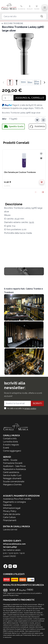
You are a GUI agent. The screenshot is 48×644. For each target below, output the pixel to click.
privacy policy (30, 408)
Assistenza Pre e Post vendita (17, 499)
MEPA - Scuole (10, 460)
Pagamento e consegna (14, 502)
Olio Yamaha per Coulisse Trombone (20, 172)
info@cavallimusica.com (14, 544)
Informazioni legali (12, 508)
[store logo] (9, 7)
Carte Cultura (9, 517)
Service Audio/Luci (12, 475)
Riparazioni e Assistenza (14, 469)
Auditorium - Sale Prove (14, 466)
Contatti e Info (10, 439)
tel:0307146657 (10, 547)
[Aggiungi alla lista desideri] (37, 120)
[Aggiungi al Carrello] (42, 182)
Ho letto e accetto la (22, 408)
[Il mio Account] (30, 8)
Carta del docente (12, 514)
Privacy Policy (10, 511)
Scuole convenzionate (14, 481)
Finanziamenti (10, 520)
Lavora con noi (10, 530)
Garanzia (7, 505)
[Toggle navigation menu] (45, 7)
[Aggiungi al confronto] (43, 120)
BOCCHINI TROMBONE (14, 23)
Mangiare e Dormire (12, 485)
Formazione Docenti (13, 463)
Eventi (6, 448)
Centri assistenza (11, 472)
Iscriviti (37, 403)
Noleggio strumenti (12, 478)
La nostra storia (10, 442)
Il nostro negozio (11, 445)
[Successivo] (44, 82)
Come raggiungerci (12, 451)
